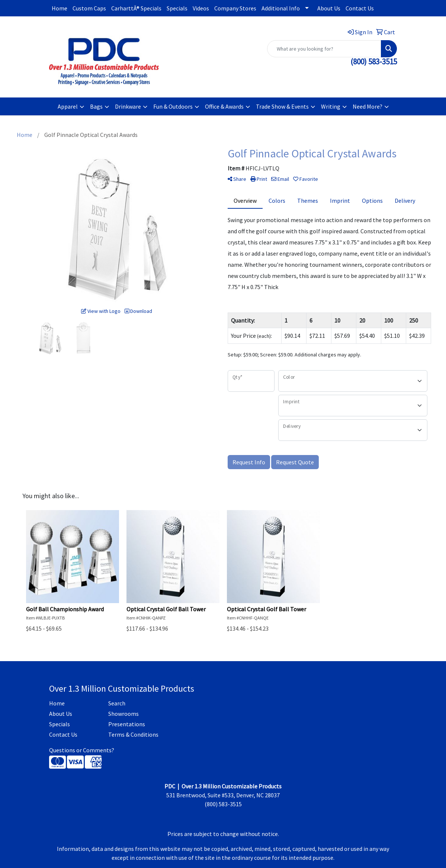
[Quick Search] (324, 49)
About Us (329, 8)
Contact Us (360, 8)
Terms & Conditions (133, 734)
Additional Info (281, 8)
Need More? (368, 106)
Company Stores (235, 8)
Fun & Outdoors (173, 106)
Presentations (127, 724)
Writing (331, 106)
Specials (177, 8)
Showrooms (123, 714)
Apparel (68, 106)
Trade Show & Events (282, 106)
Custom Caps (89, 8)
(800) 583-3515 (374, 62)
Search (117, 703)
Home (60, 8)
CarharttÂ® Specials (136, 8)
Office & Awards (224, 106)
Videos (201, 8)
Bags (96, 106)
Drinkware (128, 106)
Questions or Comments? (82, 750)
